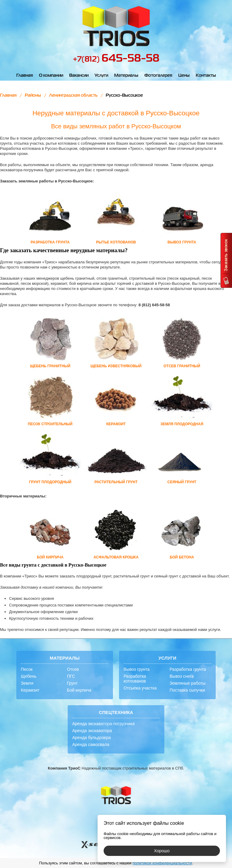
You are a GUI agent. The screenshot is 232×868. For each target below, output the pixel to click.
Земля (27, 683)
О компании (51, 76)
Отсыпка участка (140, 688)
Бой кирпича (79, 690)
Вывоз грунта (137, 669)
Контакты (206, 76)
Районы (33, 95)
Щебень (29, 676)
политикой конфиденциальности (162, 863)
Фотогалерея (158, 76)
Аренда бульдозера (92, 738)
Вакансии (79, 76)
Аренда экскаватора (92, 731)
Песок (27, 669)
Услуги (101, 76)
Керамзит (30, 690)
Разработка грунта (188, 669)
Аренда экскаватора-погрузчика (103, 724)
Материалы (126, 76)
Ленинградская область (73, 95)
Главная (25, 76)
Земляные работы (188, 683)
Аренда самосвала (91, 744)
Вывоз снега (182, 676)
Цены (184, 76)
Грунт (72, 683)
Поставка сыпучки (187, 690)
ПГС (71, 676)
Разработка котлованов (135, 679)
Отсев (73, 669)
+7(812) (116, 59)
